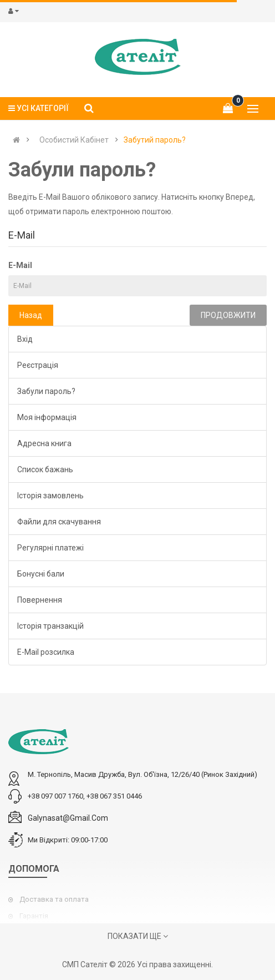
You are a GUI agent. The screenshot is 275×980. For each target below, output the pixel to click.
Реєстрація (38, 365)
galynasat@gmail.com (68, 818)
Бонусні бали (41, 574)
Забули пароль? (46, 391)
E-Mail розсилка (46, 652)
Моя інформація (47, 417)
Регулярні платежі (50, 548)
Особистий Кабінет (74, 140)
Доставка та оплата (54, 899)
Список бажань (45, 469)
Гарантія (34, 916)
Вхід (25, 339)
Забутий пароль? (155, 140)
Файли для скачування (59, 522)
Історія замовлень (50, 496)
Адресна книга (44, 443)
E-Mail (20, 265)
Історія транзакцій (50, 626)
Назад (31, 315)
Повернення (40, 600)
